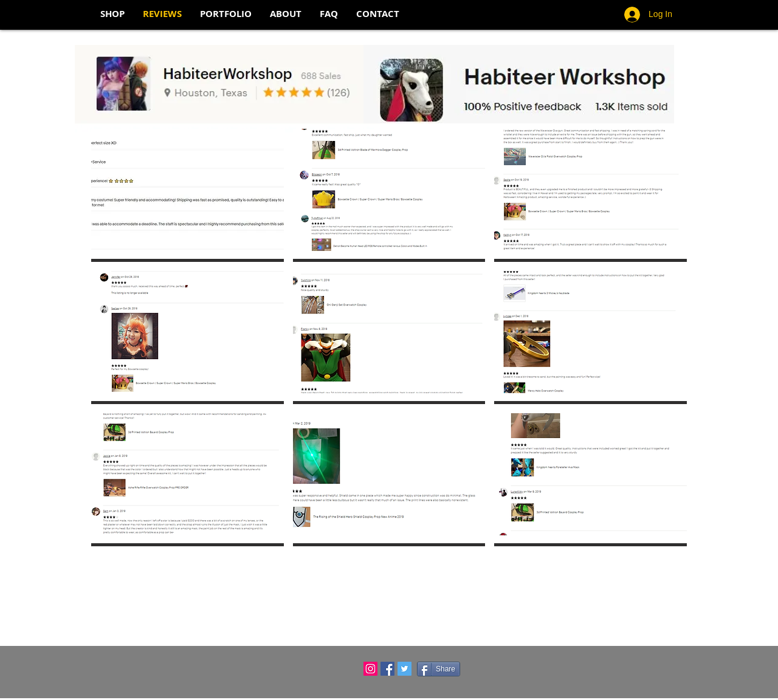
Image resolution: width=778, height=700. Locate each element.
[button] (188, 195)
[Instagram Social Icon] (370, 669)
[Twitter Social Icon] (404, 669)
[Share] (439, 669)
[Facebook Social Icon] (387, 669)
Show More (389, 561)
